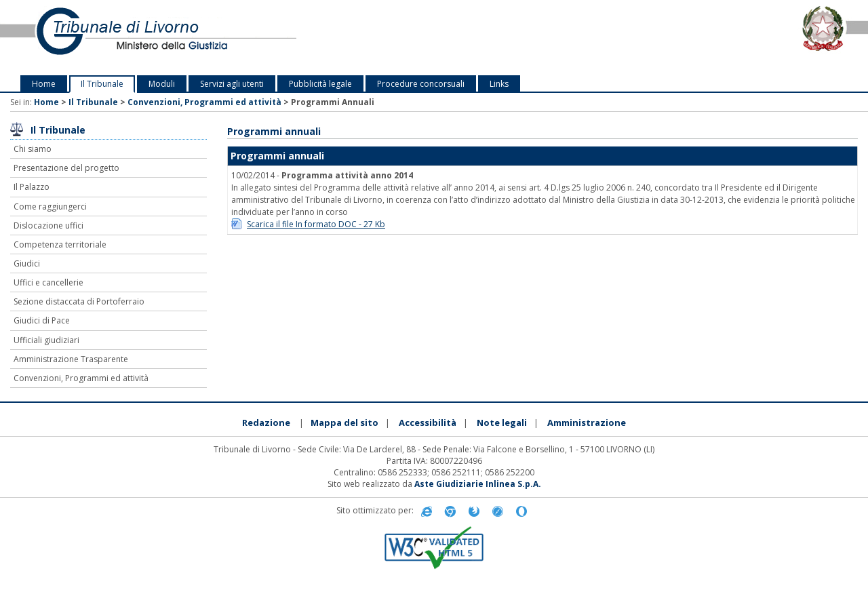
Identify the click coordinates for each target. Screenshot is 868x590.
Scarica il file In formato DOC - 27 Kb (316, 224)
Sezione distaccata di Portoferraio (79, 301)
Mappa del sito (344, 422)
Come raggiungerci (50, 206)
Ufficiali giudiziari (46, 340)
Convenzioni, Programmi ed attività (204, 102)
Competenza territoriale (60, 244)
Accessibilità (428, 422)
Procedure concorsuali (421, 84)
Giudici (27, 263)
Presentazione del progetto (66, 168)
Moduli (162, 84)
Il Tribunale (102, 84)
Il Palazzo (32, 187)
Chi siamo (33, 149)
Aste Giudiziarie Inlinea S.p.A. (478, 484)
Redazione (266, 422)
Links (499, 84)
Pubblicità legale (320, 84)
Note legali (502, 422)
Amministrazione (587, 422)
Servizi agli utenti (232, 84)
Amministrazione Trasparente (71, 359)
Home (44, 84)
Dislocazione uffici (48, 225)
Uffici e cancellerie (48, 282)
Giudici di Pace (42, 320)
